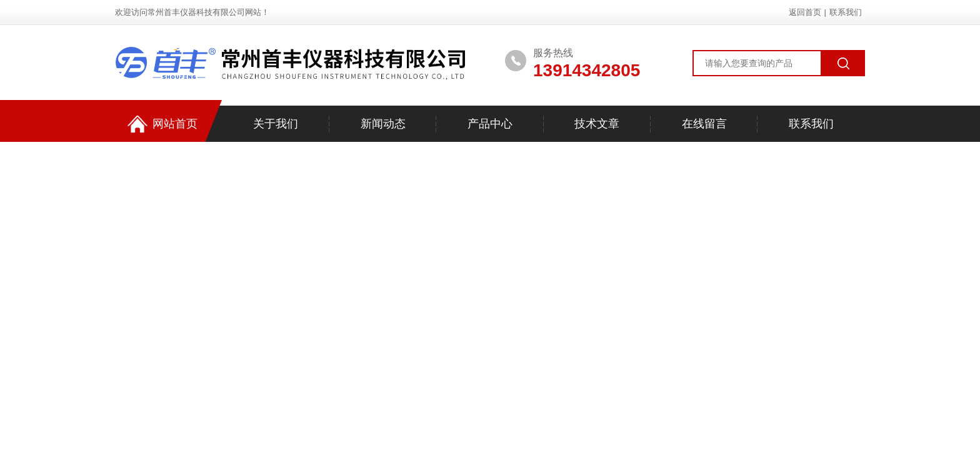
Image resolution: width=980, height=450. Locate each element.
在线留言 (704, 124)
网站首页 (162, 124)
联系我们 (846, 12)
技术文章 (597, 124)
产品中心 (490, 124)
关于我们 (276, 124)
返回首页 (805, 12)
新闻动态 (383, 124)
